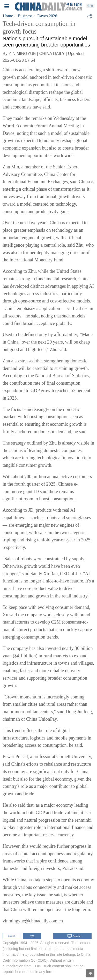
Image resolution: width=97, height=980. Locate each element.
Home (8, 16)
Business (25, 16)
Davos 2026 (47, 16)
